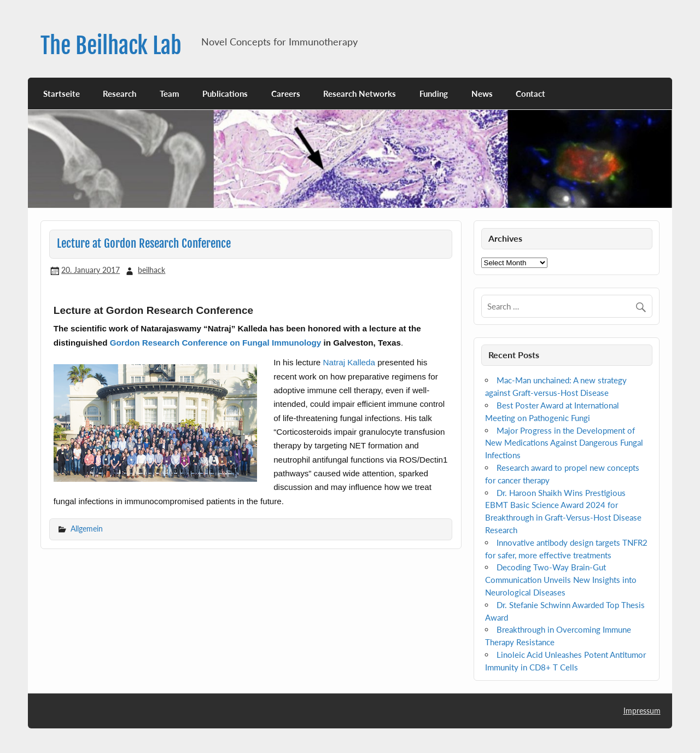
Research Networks (360, 94)
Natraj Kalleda (349, 362)
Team (170, 94)
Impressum (642, 711)
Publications (225, 94)
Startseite (62, 94)
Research (119, 94)
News (482, 94)
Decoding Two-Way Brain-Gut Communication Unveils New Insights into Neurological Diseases (561, 580)
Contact (530, 94)
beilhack (151, 270)
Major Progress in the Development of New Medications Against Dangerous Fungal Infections (564, 443)
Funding (434, 94)
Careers (286, 94)
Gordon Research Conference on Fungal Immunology (215, 343)
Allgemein (87, 529)
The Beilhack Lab (111, 46)
